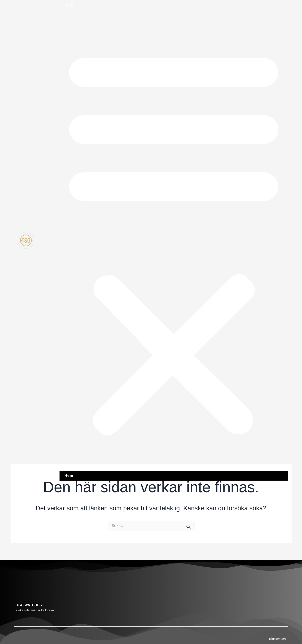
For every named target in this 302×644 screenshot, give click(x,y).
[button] (174, 241)
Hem (69, 5)
